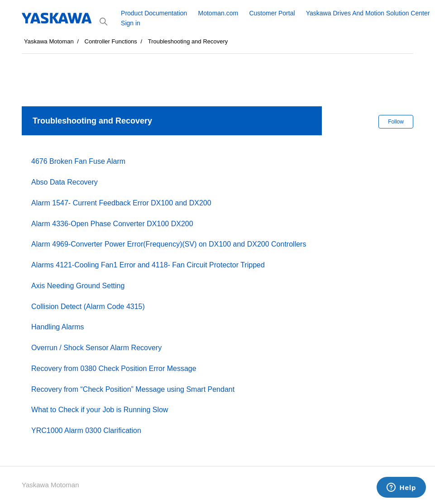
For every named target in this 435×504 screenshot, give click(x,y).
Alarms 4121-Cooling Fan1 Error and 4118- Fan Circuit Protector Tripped (148, 265)
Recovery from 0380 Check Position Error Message (114, 368)
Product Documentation (154, 13)
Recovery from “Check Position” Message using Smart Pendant (133, 389)
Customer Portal (272, 13)
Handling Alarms (58, 327)
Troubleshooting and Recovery (188, 41)
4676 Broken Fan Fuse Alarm (78, 161)
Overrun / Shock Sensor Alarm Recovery (96, 348)
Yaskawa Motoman (49, 41)
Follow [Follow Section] (396, 122)
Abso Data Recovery (65, 182)
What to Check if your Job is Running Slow (100, 410)
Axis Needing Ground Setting (78, 286)
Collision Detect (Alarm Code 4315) (88, 307)
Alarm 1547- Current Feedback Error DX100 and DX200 (121, 203)
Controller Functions (111, 41)
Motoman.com (218, 13)
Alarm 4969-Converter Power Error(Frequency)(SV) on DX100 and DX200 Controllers (169, 244)
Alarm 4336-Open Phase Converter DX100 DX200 (112, 224)
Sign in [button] (131, 23)
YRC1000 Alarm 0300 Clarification (86, 430)
